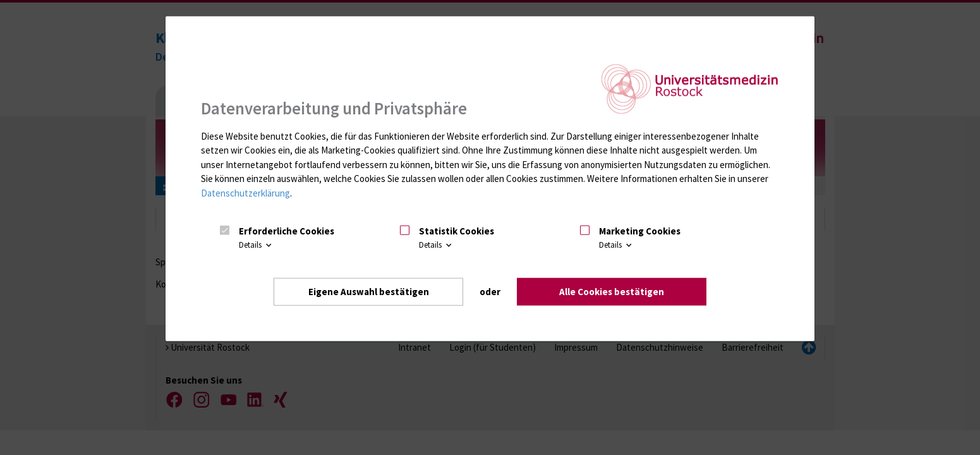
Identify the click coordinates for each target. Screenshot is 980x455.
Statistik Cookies (457, 231)
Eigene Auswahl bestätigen (369, 292)
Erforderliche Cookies (287, 231)
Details (256, 245)
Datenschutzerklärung (245, 193)
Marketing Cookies (640, 231)
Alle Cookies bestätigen (612, 292)
